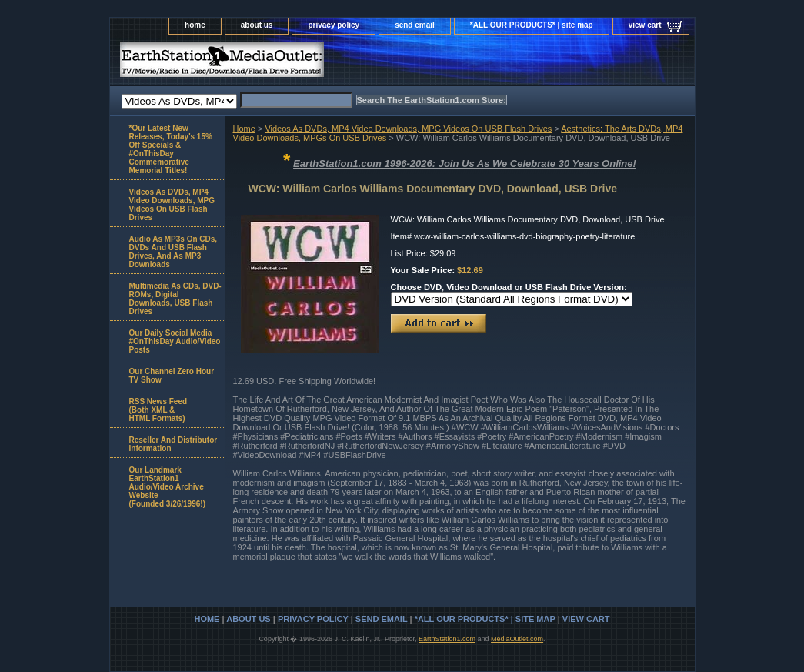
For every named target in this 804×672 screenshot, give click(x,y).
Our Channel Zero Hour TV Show (172, 376)
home (195, 25)
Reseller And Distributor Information (173, 444)
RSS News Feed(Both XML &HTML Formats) (158, 410)
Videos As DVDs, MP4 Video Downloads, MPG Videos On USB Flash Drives (408, 129)
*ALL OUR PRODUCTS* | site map (532, 25)
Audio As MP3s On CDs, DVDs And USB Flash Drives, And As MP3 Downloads (173, 252)
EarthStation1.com (447, 639)
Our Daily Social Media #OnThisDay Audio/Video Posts (175, 341)
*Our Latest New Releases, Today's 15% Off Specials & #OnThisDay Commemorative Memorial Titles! (171, 149)
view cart (645, 25)
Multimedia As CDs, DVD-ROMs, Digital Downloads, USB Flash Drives (175, 299)
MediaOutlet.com (517, 639)
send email (415, 25)
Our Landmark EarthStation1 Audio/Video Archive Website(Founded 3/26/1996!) (167, 487)
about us (257, 25)
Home (244, 129)
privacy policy (334, 25)
